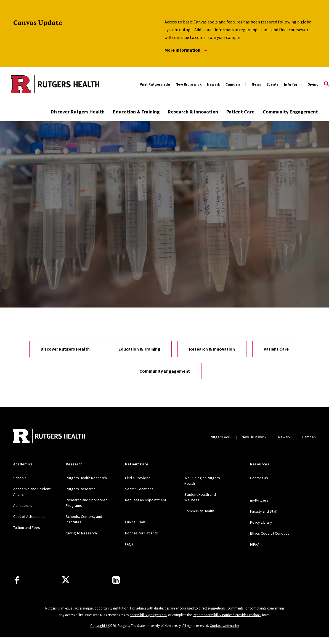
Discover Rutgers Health (78, 112)
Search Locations (139, 489)
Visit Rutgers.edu (155, 84)
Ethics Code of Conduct (269, 533)
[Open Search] (327, 84)
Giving (313, 84)
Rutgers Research (81, 489)
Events (273, 84)
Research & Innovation (193, 112)
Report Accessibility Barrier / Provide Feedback (227, 615)
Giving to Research (81, 533)
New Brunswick (189, 84)
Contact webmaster (224, 626)
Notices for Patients (141, 533)
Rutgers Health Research (86, 478)
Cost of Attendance (29, 516)
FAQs (129, 544)
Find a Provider (137, 478)
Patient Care (240, 112)
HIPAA (255, 544)
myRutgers (259, 500)
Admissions (23, 505)
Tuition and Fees (27, 528)
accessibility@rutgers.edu (148, 615)
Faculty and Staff (264, 511)
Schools (20, 478)
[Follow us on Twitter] (66, 580)
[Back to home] (50, 437)
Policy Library (261, 522)
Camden (233, 84)
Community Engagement (290, 112)
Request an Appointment (146, 500)
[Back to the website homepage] (55, 84)
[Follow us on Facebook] (17, 580)
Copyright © (100, 626)
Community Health (199, 511)
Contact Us (259, 478)
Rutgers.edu (220, 437)
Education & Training (136, 112)
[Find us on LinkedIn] (116, 580)
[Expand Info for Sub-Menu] (293, 84)
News (256, 84)
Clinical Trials (135, 522)
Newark (213, 84)
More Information (186, 50)
